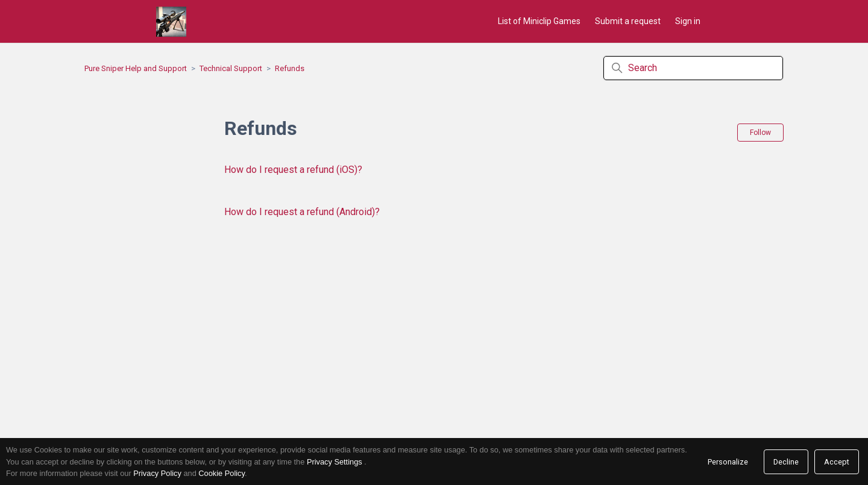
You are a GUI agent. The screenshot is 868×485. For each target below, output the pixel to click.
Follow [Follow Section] (760, 133)
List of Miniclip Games (539, 21)
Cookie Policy (222, 473)
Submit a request (628, 21)
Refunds (290, 68)
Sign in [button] (688, 21)
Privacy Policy (157, 473)
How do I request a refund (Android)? (302, 212)
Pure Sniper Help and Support (136, 68)
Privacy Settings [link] (335, 462)
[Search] (693, 68)
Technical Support (231, 68)
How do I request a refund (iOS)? (293, 170)
